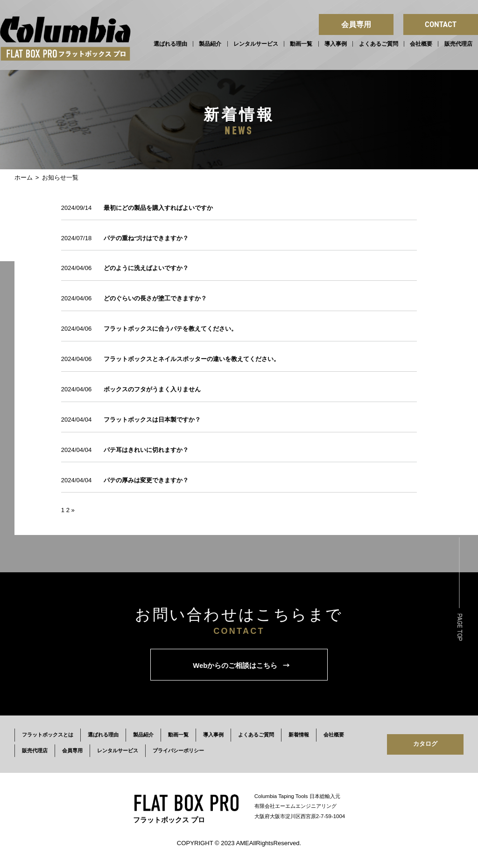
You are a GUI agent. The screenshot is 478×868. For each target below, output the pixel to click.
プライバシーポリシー (178, 750)
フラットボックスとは (48, 735)
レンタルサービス (256, 44)
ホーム (24, 177)
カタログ (425, 744)
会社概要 (421, 44)
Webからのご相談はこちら (241, 665)
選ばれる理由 (170, 44)
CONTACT (441, 24)
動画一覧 (301, 44)
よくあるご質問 (379, 44)
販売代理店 (458, 44)
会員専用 (356, 24)
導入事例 (336, 44)
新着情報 (299, 735)
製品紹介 (210, 44)
